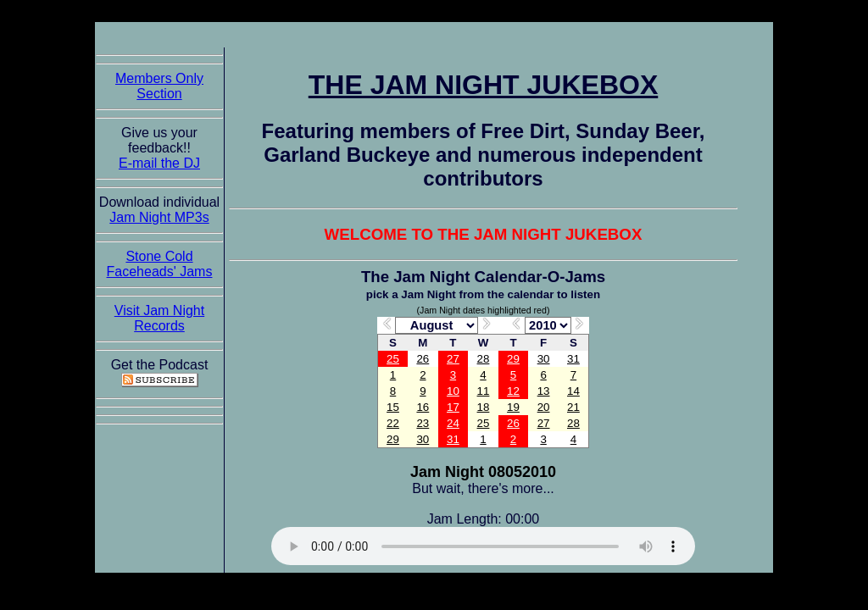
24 (453, 423)
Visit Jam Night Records (159, 318)
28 (484, 359)
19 (513, 407)
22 (393, 423)
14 (573, 391)
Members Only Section (159, 86)
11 (484, 391)
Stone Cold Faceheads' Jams (160, 264)
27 (453, 359)
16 (423, 407)
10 (453, 391)
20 (544, 407)
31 (573, 359)
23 (423, 423)
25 (393, 359)
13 (544, 391)
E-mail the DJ (159, 163)
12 (513, 391)
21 (573, 407)
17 (453, 407)
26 (423, 359)
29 (513, 359)
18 (484, 407)
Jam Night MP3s (159, 217)
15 (393, 407)
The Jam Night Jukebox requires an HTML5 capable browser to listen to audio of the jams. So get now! (483, 546)
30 (544, 359)
